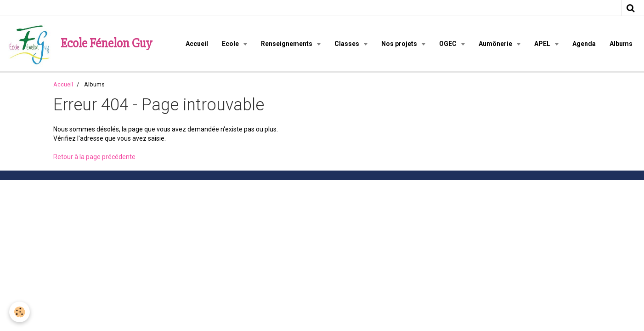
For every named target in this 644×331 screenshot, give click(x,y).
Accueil (197, 44)
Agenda (584, 44)
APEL (543, 44)
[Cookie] (20, 312)
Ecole (231, 44)
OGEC (449, 44)
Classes (347, 44)
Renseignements (287, 44)
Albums (621, 44)
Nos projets (400, 44)
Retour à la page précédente (94, 157)
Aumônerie (496, 44)
